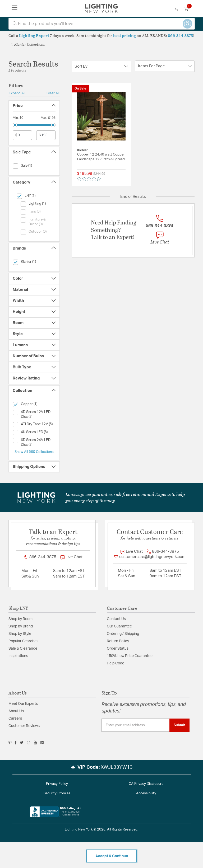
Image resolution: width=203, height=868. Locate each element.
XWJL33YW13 (117, 767)
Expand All (17, 93)
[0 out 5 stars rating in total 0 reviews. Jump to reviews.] (90, 179)
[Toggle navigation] (15, 8)
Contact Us (116, 619)
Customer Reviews (24, 726)
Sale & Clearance (23, 649)
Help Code (116, 663)
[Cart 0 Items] (189, 9)
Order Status (118, 649)
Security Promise (57, 793)
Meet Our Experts (23, 704)
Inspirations (18, 656)
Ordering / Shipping (123, 634)
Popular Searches (23, 641)
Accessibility (146, 793)
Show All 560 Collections (34, 452)
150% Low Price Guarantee (130, 656)
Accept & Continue (112, 856)
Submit (179, 725)
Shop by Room (20, 619)
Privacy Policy (57, 784)
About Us (16, 711)
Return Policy (118, 641)
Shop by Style (20, 634)
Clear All (53, 93)
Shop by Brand (21, 626)
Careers (15, 719)
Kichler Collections (28, 44)
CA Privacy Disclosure (146, 784)
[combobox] (102, 24)
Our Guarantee (119, 626)
